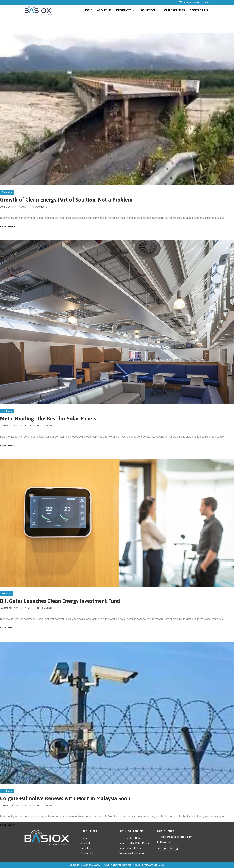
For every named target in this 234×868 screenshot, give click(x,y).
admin (22, 207)
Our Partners (174, 10)
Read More (8, 227)
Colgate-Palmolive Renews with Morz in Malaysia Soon (65, 798)
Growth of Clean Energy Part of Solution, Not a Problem (66, 200)
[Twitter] (165, 849)
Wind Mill (6, 594)
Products (125, 10)
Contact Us (199, 10)
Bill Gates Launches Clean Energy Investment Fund (60, 601)
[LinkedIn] (171, 849)
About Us (104, 10)
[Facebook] (159, 849)
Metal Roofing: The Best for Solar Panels (48, 418)
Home (88, 10)
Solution (149, 10)
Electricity (7, 192)
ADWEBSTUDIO (156, 865)
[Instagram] (177, 849)
